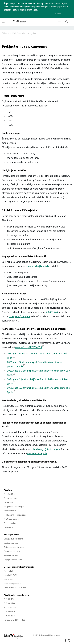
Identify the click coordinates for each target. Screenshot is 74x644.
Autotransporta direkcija (14, 547)
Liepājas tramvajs (11, 543)
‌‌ (67, 14)
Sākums (6, 33)
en (60, 22)
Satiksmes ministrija (12, 551)
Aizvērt (58, 13)
